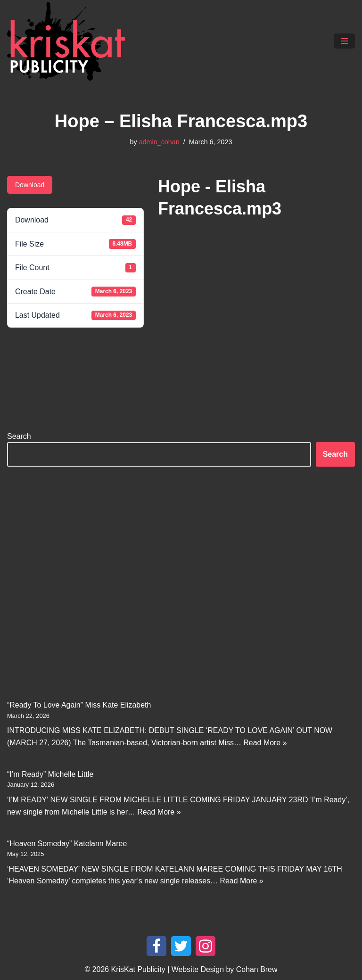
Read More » (266, 743)
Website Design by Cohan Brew (225, 970)
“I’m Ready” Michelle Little (50, 775)
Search (19, 436)
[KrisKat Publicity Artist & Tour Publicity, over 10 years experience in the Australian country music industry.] (68, 41)
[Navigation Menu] (344, 41)
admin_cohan (159, 142)
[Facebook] (156, 947)
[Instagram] (206, 947)
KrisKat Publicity (138, 970)
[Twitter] (181, 947)
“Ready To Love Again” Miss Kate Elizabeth (79, 705)
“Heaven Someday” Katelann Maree (67, 844)
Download (30, 185)
